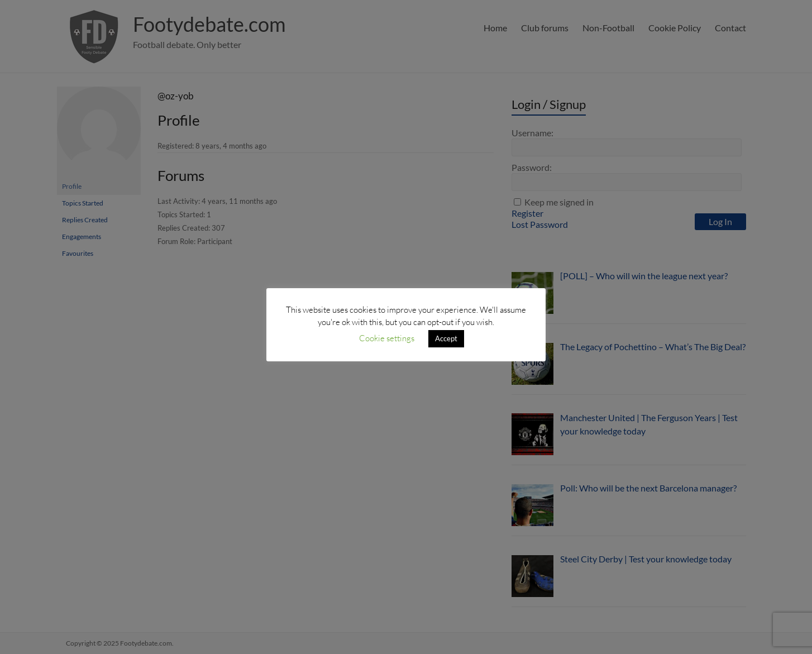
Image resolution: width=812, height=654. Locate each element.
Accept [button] (446, 338)
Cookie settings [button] (387, 338)
